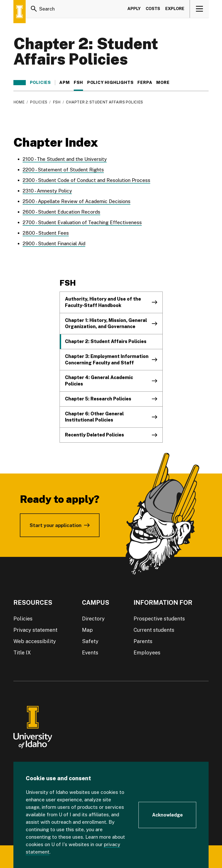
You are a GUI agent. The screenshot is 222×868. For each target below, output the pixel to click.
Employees (147, 653)
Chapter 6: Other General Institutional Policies (94, 417)
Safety (90, 641)
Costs (153, 9)
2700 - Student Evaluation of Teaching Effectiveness (82, 222)
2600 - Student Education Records (61, 212)
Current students (154, 630)
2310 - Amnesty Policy (47, 191)
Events (90, 653)
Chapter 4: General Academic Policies (99, 381)
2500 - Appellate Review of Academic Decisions (77, 201)
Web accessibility (35, 641)
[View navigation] (199, 9)
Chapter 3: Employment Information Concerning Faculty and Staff (107, 360)
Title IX (22, 653)
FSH (78, 83)
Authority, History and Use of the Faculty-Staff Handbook (103, 302)
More (165, 83)
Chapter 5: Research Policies (98, 399)
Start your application (56, 525)
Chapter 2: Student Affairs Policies (106, 341)
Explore (175, 9)
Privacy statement (35, 630)
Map (87, 630)
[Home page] (20, 12)
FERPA (145, 83)
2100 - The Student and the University (65, 159)
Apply (134, 9)
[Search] (34, 9)
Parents (143, 641)
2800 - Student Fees (46, 233)
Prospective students (159, 619)
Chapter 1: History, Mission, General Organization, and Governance (106, 323)
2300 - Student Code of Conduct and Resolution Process (87, 180)
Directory (93, 619)
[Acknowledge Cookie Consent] (167, 815)
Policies (40, 83)
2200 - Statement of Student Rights (63, 170)
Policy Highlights (110, 83)
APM (64, 83)
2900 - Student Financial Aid (54, 243)
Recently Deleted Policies (94, 435)
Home (19, 102)
